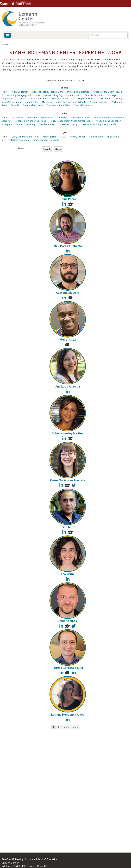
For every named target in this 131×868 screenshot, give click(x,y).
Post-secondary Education (46, 140)
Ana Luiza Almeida (68, 386)
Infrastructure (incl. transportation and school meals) (99, 118)
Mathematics (32, 102)
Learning (6, 121)
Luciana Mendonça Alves (68, 714)
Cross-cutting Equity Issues (108, 92)
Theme (64, 88)
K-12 (63, 137)
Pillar (64, 113)
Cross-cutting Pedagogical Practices (21, 95)
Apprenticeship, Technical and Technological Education (61, 92)
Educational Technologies (40, 118)
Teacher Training (69, 124)
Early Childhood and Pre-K (25, 137)
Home (5, 44)
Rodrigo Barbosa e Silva (68, 668)
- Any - (5, 92)
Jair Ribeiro (68, 527)
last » (76, 727)
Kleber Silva (68, 339)
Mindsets (47, 102)
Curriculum (17, 118)
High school (113, 137)
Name (21, 148)
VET (4, 140)
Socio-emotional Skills (59, 105)
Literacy (118, 98)
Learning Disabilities (83, 98)
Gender (21, 98)
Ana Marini (68, 574)
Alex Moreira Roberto (68, 246)
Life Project (104, 98)
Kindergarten (50, 137)
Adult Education (20, 92)
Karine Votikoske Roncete (68, 480)
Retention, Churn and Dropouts (27, 105)
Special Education (83, 105)
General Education (38, 98)
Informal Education (19, 140)
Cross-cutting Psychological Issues (62, 95)
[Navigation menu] (8, 35)
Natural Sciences (99, 102)
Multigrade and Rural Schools (71, 102)
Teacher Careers (48, 124)
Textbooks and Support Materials (99, 124)
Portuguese (118, 102)
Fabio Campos (68, 621)
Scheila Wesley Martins (68, 433)
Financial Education (95, 95)
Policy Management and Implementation (71, 121)
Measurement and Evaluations (30, 121)
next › (66, 727)
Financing (62, 118)
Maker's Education (11, 102)
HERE (65, 70)
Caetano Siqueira (68, 293)
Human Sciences (60, 98)
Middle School (96, 137)
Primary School (77, 137)
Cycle (64, 132)
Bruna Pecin (68, 199)
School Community (26, 124)
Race (4, 105)
